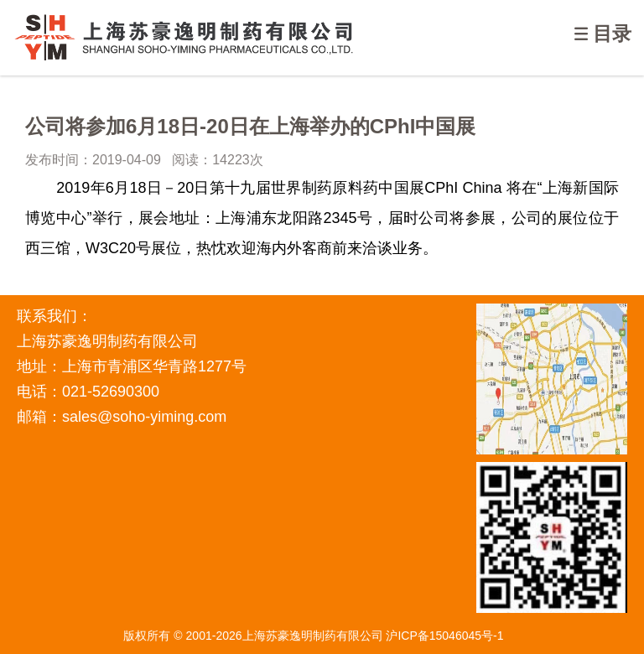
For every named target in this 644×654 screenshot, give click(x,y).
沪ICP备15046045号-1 (444, 636)
